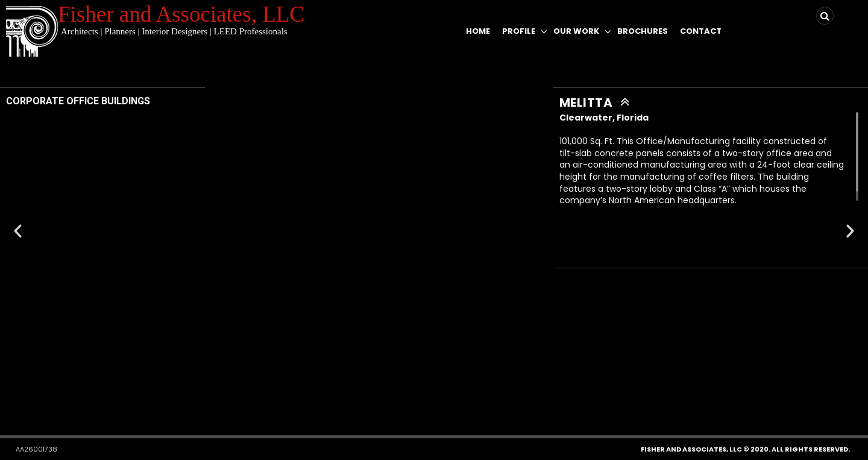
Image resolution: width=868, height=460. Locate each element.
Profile (519, 31)
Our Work (576, 31)
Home (478, 31)
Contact (701, 31)
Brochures (643, 31)
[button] (426, 400)
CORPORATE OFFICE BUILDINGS (78, 101)
